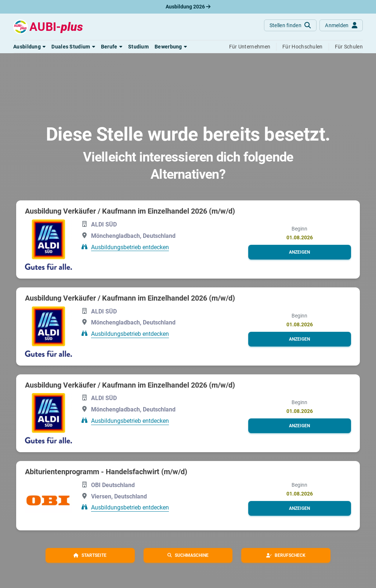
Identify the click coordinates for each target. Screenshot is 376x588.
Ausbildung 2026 (188, 7)
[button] (29, 47)
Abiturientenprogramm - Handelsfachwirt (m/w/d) (106, 472)
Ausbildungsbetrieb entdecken (130, 247)
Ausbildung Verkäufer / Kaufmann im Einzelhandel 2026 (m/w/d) (130, 211)
